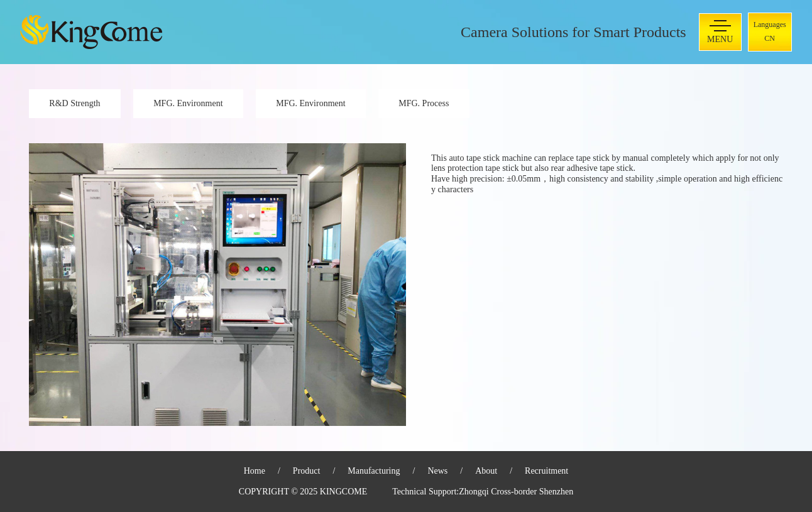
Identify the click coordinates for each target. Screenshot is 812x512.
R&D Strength (74, 103)
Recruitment (546, 471)
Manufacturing (374, 471)
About (486, 471)
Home (255, 471)
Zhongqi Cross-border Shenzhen (516, 492)
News (437, 471)
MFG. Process (424, 103)
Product (307, 471)
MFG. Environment (188, 103)
